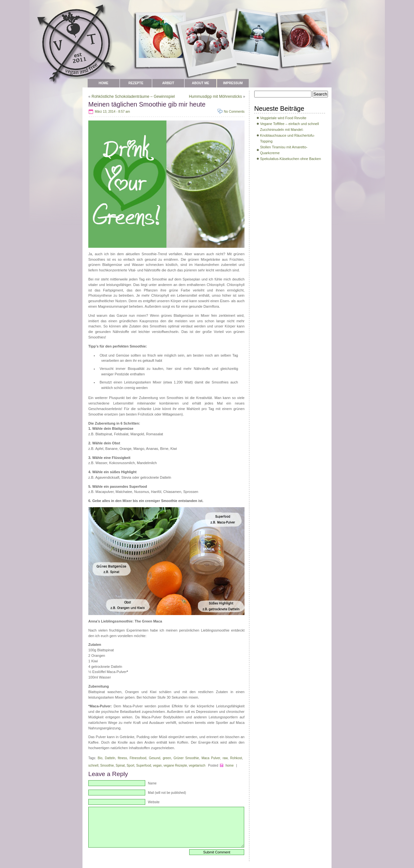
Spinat (120, 765)
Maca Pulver (211, 758)
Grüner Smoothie (186, 758)
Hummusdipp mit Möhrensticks (215, 97)
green (167, 758)
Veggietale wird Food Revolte (283, 118)
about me (200, 83)
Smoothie (107, 765)
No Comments (234, 112)
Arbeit (168, 83)
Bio (100, 758)
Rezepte (136, 83)
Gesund (154, 758)
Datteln (110, 758)
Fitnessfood (138, 758)
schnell (93, 765)
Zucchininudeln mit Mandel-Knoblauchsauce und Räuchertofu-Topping (287, 135)
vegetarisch (197, 765)
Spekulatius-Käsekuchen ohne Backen (290, 159)
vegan (157, 765)
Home (103, 83)
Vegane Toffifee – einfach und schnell (289, 124)
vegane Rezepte (175, 765)
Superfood (144, 765)
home (229, 765)
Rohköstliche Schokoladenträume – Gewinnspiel (133, 97)
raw (225, 758)
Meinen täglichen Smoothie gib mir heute (147, 104)
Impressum (233, 83)
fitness (122, 758)
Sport (130, 765)
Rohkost (236, 758)
